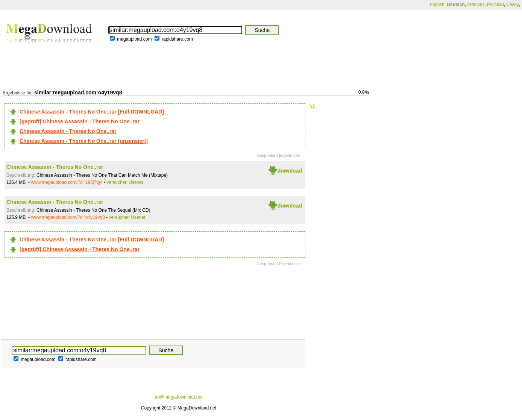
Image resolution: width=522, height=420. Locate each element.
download (290, 171)
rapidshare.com (177, 39)
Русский (495, 5)
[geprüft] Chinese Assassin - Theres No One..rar (80, 121)
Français (476, 5)
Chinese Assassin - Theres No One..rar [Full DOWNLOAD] (92, 112)
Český (512, 5)
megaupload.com (134, 39)
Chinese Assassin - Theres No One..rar (68, 131)
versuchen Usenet (125, 182)
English (437, 5)
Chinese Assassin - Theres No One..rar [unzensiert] (84, 141)
